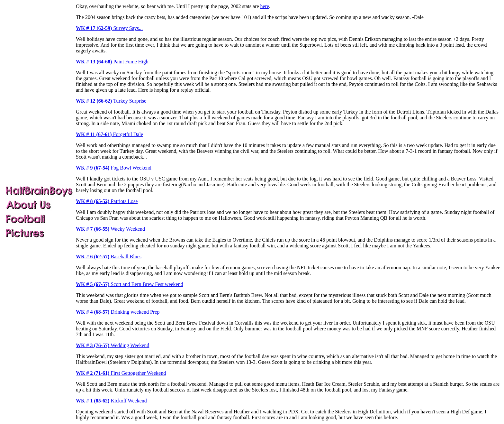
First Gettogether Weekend (121, 373)
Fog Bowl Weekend (114, 168)
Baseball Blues (109, 257)
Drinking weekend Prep (118, 312)
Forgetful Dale (109, 134)
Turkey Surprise (111, 101)
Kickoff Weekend (111, 401)
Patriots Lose (107, 201)
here (265, 6)
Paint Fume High (112, 62)
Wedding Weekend (113, 345)
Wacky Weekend (110, 229)
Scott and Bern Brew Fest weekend (130, 284)
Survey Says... (109, 28)
